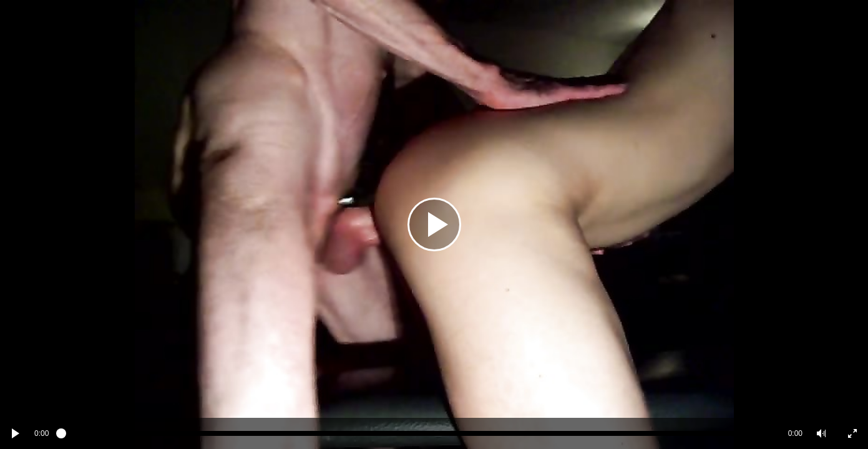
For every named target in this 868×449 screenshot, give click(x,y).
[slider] (418, 433)
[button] (821, 433)
